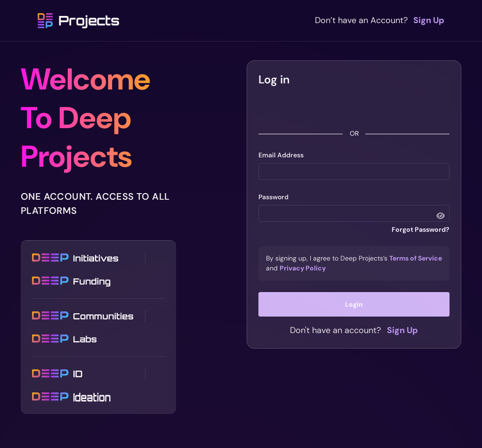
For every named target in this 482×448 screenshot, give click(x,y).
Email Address (281, 155)
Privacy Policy (303, 268)
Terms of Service (416, 258)
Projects (79, 21)
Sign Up (429, 20)
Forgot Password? (421, 229)
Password (273, 197)
